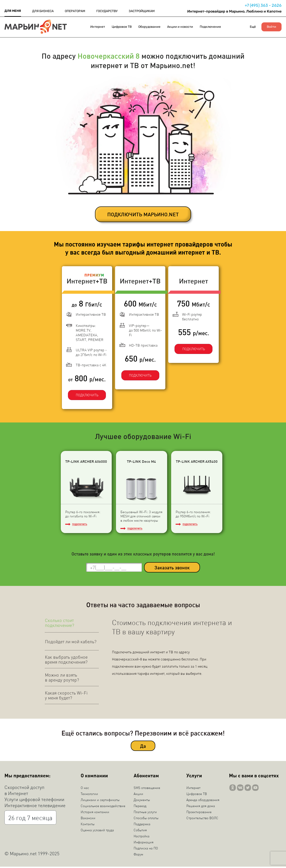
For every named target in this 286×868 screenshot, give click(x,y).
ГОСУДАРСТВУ (107, 11)
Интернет (98, 27)
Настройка (142, 837)
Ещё (253, 27)
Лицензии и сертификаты (100, 801)
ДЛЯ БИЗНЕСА (43, 11)
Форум (138, 855)
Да (143, 747)
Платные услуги (145, 813)
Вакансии (88, 819)
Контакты (88, 825)
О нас (85, 789)
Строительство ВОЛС (202, 819)
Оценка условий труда (97, 831)
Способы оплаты (146, 819)
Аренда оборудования (203, 801)
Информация (144, 843)
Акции (138, 795)
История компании (95, 813)
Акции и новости (180, 27)
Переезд (140, 807)
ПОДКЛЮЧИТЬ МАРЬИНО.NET (143, 214)
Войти (271, 27)
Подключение (210, 27)
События (140, 831)
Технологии (89, 795)
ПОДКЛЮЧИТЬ (84, 391)
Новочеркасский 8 (109, 56)
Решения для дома (201, 807)
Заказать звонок (172, 569)
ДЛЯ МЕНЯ (13, 11)
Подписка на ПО (146, 849)
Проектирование (199, 813)
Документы (142, 801)
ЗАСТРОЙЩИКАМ (142, 11)
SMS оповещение (147, 789)
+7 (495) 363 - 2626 (263, 5)
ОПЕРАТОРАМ (75, 11)
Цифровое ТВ (122, 27)
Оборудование (149, 27)
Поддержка (142, 825)
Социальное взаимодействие (103, 807)
